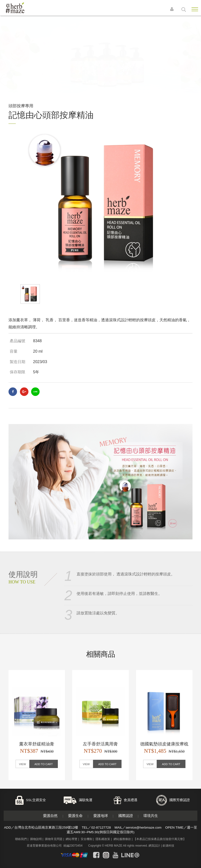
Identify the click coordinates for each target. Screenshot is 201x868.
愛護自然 (50, 816)
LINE (35, 392)
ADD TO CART (44, 764)
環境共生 (151, 816)
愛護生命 (75, 816)
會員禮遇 (131, 800)
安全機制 (87, 839)
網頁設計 (154, 846)
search (184, 9)
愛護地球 (101, 816)
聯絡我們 (21, 839)
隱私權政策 (103, 839)
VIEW (22, 764)
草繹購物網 (22, 8)
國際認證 (126, 816)
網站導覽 (71, 839)
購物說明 (36, 839)
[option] (100, 204)
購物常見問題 (54, 839)
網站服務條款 (122, 839)
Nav (195, 9)
